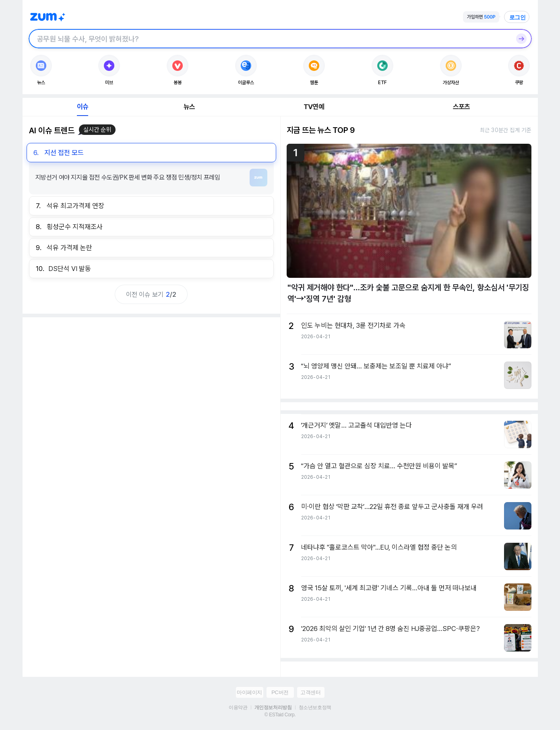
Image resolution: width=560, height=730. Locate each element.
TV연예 (314, 107)
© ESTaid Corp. (280, 715)
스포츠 (462, 107)
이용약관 (238, 707)
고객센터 (310, 692)
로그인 (518, 17)
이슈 (83, 107)
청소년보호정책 (315, 707)
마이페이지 (249, 692)
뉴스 (189, 107)
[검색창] (270, 39)
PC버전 (280, 692)
